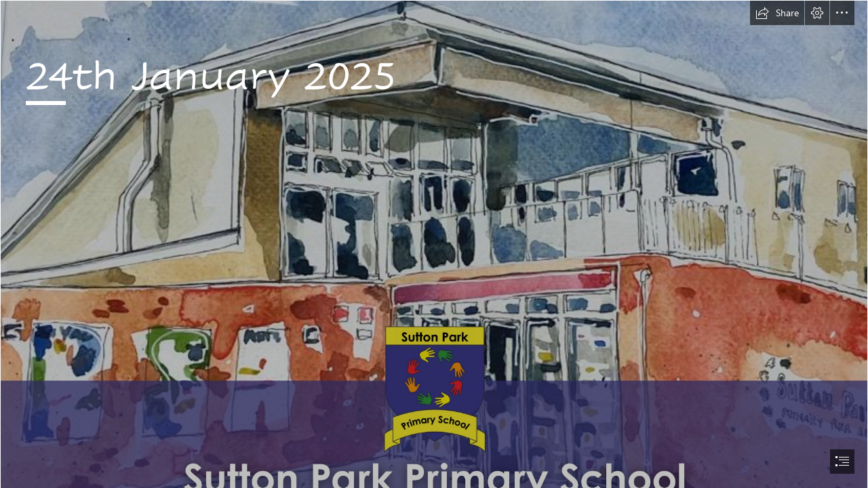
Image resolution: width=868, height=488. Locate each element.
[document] (434, 244)
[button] (777, 13)
